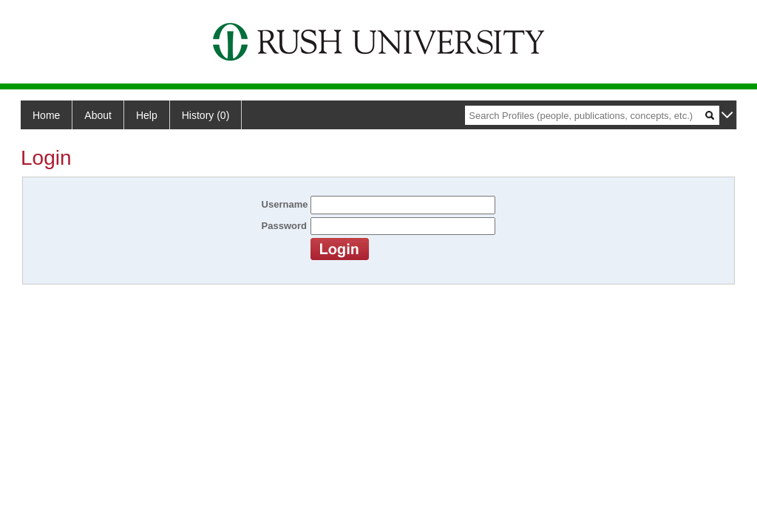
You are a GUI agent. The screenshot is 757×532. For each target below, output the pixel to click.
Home (46, 115)
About (98, 115)
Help (147, 115)
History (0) (206, 115)
